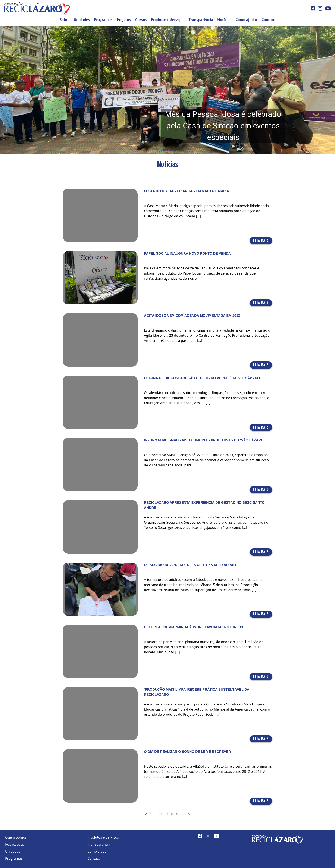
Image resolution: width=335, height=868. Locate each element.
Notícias (224, 20)
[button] (167, 90)
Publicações (15, 844)
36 (183, 814)
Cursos (141, 20)
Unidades (82, 20)
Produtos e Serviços (168, 20)
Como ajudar (246, 20)
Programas (103, 20)
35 (177, 814)
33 (166, 814)
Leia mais (261, 241)
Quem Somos (16, 837)
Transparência (201, 20)
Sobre (65, 20)
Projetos (124, 20)
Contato (268, 20)
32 (160, 814)
